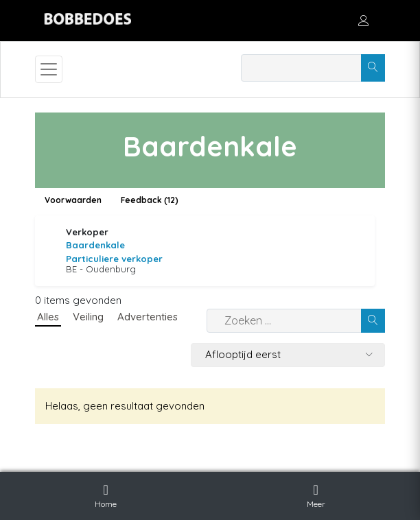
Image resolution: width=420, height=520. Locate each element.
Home (106, 494)
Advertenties (148, 317)
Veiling (88, 317)
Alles (48, 317)
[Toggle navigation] (49, 69)
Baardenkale (95, 245)
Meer (316, 494)
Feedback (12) (150, 200)
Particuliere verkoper (114, 259)
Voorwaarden (73, 200)
